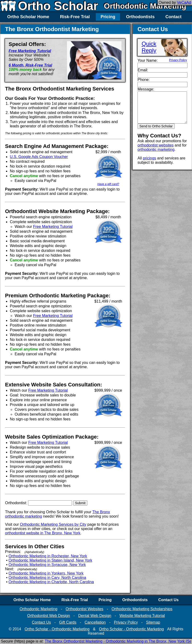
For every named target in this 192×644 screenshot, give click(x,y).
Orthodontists (140, 17)
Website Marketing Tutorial (142, 616)
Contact (173, 17)
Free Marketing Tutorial (30, 51)
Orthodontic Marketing (145, 6)
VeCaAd (184, 3)
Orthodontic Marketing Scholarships (142, 609)
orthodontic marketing (156, 150)
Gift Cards (68, 622)
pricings (149, 158)
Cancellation (95, 622)
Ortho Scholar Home (28, 17)
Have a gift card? (108, 184)
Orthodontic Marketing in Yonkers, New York (46, 573)
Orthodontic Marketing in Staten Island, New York (51, 560)
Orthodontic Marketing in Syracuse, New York (47, 565)
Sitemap (153, 622)
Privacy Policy (178, 60)
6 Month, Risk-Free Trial (30, 65)
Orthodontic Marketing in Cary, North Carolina (47, 578)
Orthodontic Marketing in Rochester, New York (48, 556)
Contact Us (168, 600)
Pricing (108, 17)
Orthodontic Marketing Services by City (53, 524)
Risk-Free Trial (75, 17)
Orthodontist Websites (84, 609)
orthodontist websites (156, 145)
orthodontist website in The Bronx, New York (43, 533)
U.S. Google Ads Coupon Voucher (39, 157)
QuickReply (149, 47)
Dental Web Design (95, 616)
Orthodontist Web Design (48, 616)
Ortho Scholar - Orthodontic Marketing (57, 629)
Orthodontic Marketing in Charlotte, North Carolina (51, 582)
